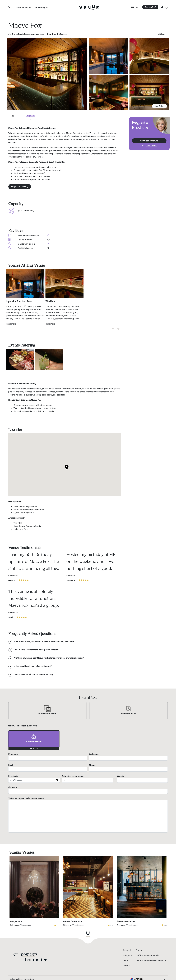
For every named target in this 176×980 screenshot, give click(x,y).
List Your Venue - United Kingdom (151, 960)
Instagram (127, 955)
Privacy (139, 950)
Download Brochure (149, 141)
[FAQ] (45, 641)
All (13, 116)
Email (48, 768)
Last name (128, 757)
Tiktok (125, 960)
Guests (142, 779)
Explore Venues (22, 7)
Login (165, 7)
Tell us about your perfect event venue (88, 815)
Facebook (127, 950)
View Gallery (159, 106)
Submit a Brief (150, 7)
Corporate (31, 116)
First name (48, 757)
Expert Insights (42, 7)
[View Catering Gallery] (20, 359)
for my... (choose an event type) (23, 726)
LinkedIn (126, 966)
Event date (34, 779)
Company (88, 790)
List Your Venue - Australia (147, 955)
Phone (128, 768)
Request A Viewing (20, 186)
